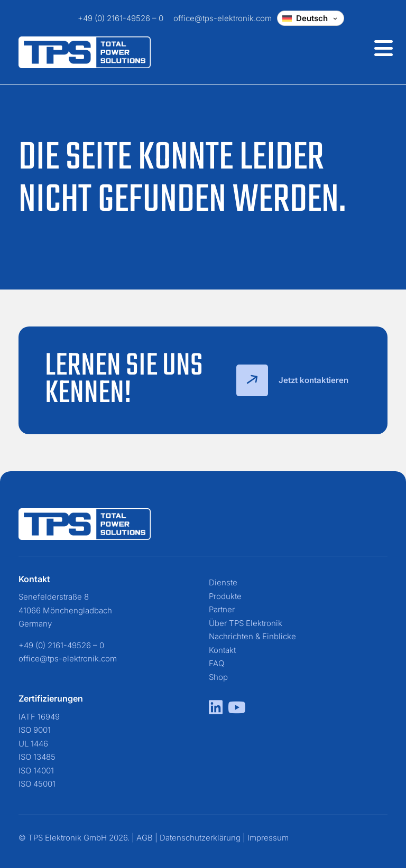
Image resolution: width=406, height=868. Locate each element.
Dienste (223, 582)
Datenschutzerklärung (200, 838)
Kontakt (222, 650)
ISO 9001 (35, 730)
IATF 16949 (39, 717)
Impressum (268, 838)
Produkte (225, 596)
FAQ (216, 663)
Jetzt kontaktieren (292, 380)
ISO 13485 (37, 757)
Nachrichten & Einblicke (252, 636)
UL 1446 (33, 744)
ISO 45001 (37, 784)
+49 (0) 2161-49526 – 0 (121, 18)
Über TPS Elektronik (246, 623)
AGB (145, 838)
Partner (222, 609)
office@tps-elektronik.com (223, 18)
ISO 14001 (36, 771)
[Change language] (311, 18)
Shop (218, 677)
